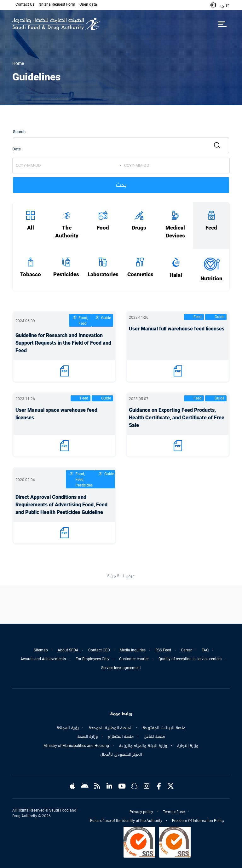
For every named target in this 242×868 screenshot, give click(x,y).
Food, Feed (83, 321)
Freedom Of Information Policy (198, 821)
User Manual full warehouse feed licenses (177, 329)
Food (103, 228)
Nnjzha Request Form (57, 4)
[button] (213, 5)
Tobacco (31, 274)
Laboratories (103, 274)
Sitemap (41, 650)
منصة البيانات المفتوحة (164, 728)
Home (18, 63)
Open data (88, 4)
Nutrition (211, 279)
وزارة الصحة (88, 737)
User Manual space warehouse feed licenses (56, 414)
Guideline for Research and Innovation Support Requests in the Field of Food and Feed (63, 343)
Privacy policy (141, 812)
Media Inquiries (133, 650)
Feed (211, 228)
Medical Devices (175, 232)
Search (19, 132)
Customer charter (134, 659)
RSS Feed (163, 650)
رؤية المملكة (68, 728)
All (31, 228)
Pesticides (66, 274)
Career (186, 650)
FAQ (205, 650)
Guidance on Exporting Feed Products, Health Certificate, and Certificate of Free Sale (177, 418)
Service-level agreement (121, 668)
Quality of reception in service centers (190, 659)
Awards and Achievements (43, 659)
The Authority (67, 232)
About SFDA (68, 650)
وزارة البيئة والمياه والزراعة (143, 746)
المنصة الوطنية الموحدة (111, 728)
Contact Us (25, 4)
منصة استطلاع (121, 737)
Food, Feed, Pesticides (84, 480)
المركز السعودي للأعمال (121, 754)
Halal (176, 275)
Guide (106, 318)
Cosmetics (140, 274)
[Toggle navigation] (222, 24)
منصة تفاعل (154, 737)
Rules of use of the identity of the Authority (126, 821)
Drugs (139, 228)
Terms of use (174, 812)
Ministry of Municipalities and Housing (76, 746)
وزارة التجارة (188, 746)
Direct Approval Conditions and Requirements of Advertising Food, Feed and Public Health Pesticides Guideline (61, 505)
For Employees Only (92, 659)
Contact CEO (99, 650)
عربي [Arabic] (225, 5)
